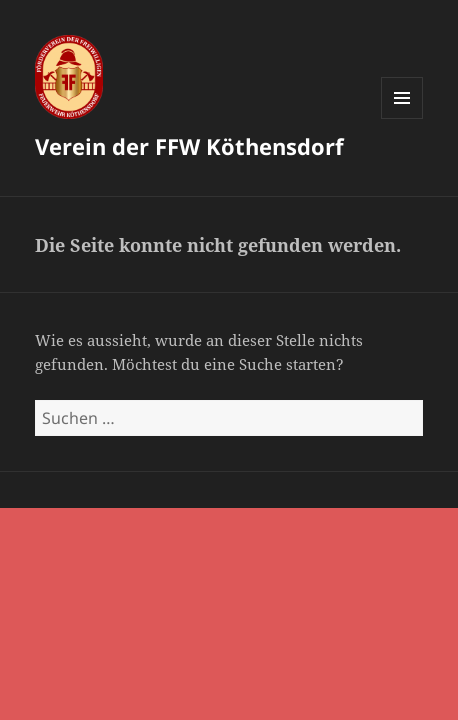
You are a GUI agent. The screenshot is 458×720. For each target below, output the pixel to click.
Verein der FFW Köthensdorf (189, 146)
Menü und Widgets (402, 118)
